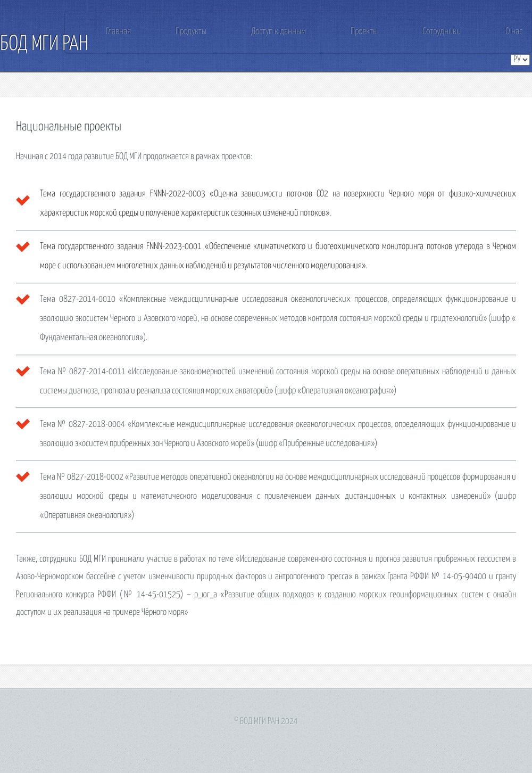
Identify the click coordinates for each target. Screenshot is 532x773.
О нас (514, 32)
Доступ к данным (279, 32)
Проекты (364, 32)
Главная (118, 32)
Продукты (191, 32)
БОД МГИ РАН (44, 44)
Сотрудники (442, 32)
